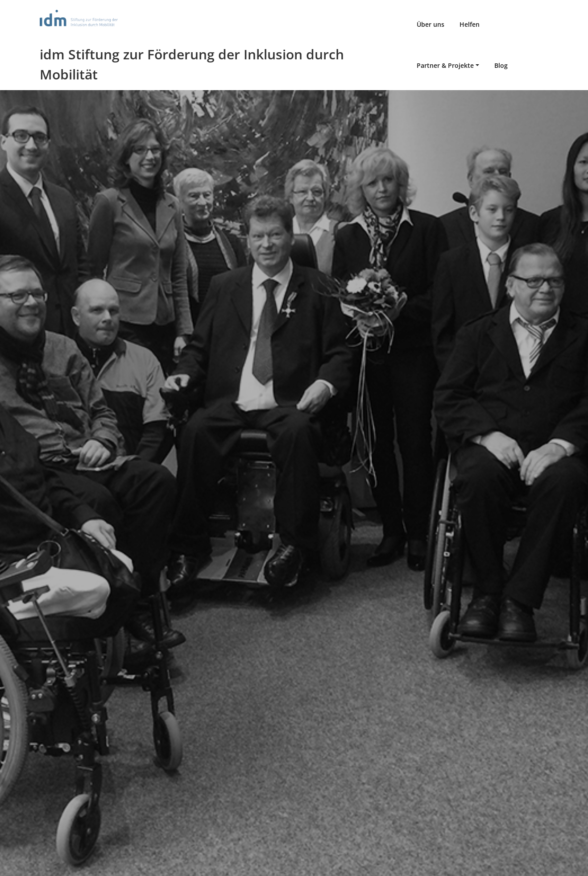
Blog (501, 65)
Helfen (470, 24)
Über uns (431, 24)
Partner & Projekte (445, 65)
